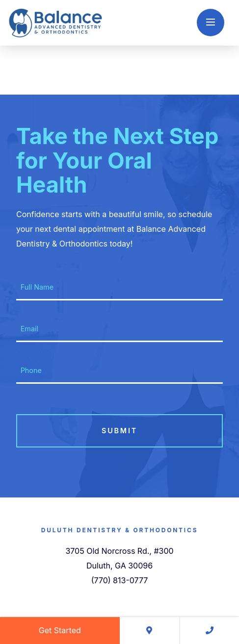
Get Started (60, 630)
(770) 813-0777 (120, 580)
